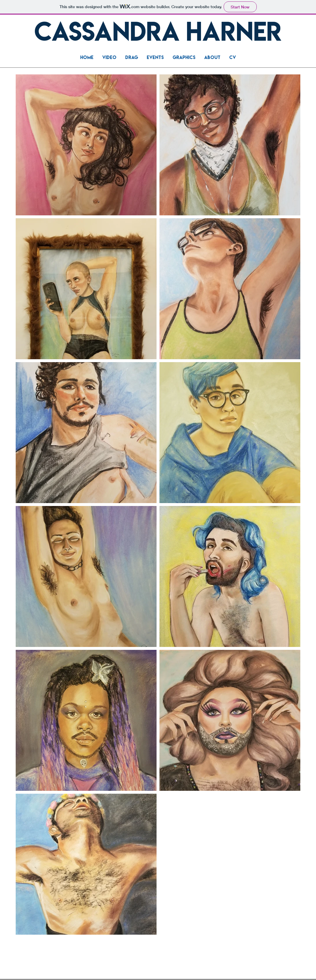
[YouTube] (160, 941)
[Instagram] (167, 941)
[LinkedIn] (154, 941)
